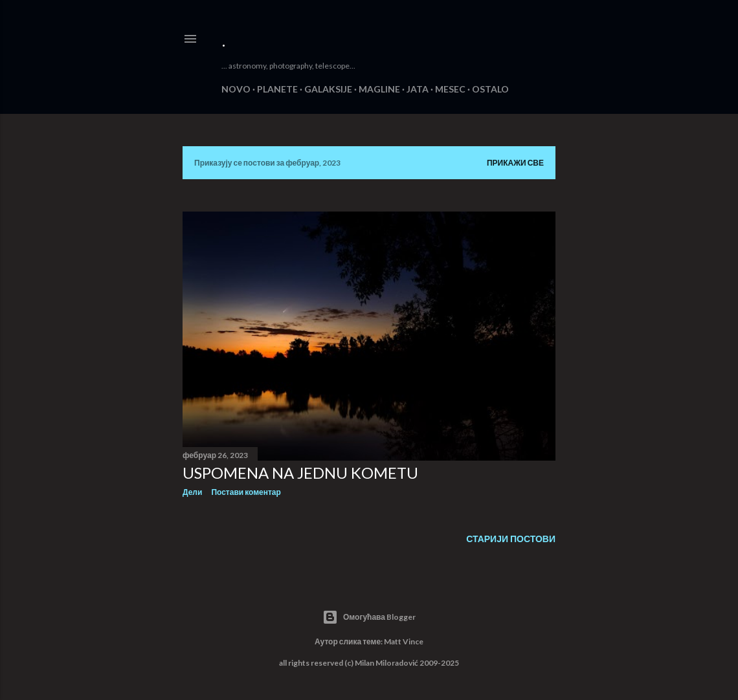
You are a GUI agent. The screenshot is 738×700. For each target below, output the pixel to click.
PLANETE (277, 89)
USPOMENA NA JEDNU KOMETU (300, 473)
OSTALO (490, 89)
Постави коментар (246, 492)
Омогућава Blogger (369, 617)
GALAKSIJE (328, 89)
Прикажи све (515, 163)
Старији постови (511, 539)
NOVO (236, 89)
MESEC (450, 89)
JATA (418, 89)
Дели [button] (192, 492)
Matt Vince (404, 641)
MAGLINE (379, 89)
